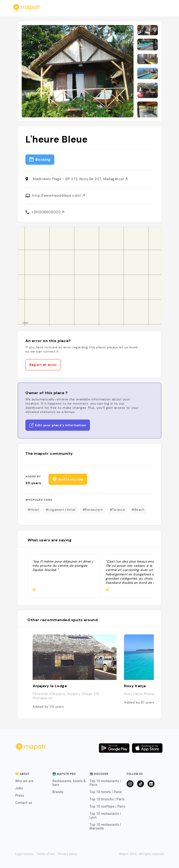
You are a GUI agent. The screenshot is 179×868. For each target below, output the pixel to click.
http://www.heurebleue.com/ (59, 196)
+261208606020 (48, 212)
